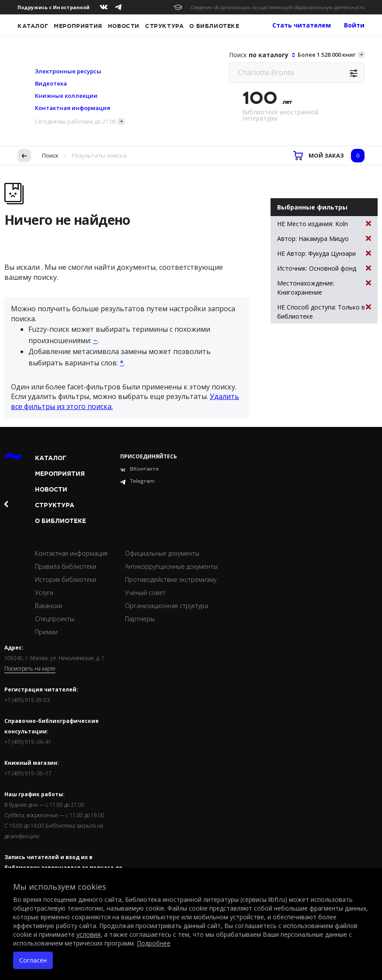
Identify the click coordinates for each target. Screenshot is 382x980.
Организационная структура (167, 606)
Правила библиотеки (66, 566)
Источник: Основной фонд (324, 268)
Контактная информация (73, 108)
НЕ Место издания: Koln (324, 224)
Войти (354, 25)
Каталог (33, 26)
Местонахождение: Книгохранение (324, 287)
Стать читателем (302, 25)
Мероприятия (78, 26)
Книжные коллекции (66, 96)
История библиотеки (66, 579)
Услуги (44, 593)
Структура (164, 26)
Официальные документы (162, 553)
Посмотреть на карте (30, 669)
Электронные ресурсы (68, 71)
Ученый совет (145, 593)
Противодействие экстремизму (171, 579)
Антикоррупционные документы (171, 566)
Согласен (33, 960)
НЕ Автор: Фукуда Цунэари (324, 253)
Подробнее (154, 943)
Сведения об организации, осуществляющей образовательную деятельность (278, 7)
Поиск (50, 155)
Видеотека (51, 83)
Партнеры (140, 619)
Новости (124, 26)
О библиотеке (214, 26)
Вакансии (49, 606)
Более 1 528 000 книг (327, 55)
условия (89, 934)
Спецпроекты (55, 619)
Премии (46, 632)
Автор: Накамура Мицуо (324, 239)
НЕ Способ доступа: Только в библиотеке (324, 311)
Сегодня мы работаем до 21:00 (75, 122)
